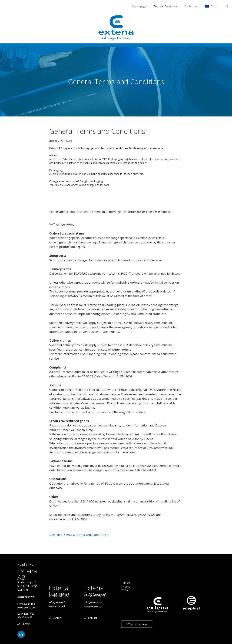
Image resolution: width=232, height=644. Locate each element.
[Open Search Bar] (227, 6)
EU (216, 6)
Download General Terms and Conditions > (79, 535)
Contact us (195, 6)
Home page (139, 6)
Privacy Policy (126, 588)
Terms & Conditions (165, 6)
